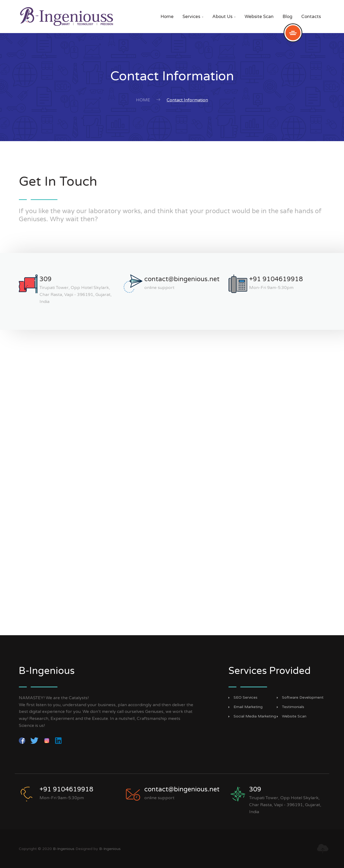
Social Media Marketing (255, 716)
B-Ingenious (64, 849)
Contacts (311, 17)
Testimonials (293, 707)
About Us (224, 17)
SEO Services (246, 698)
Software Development (303, 698)
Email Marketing (248, 707)
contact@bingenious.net (182, 279)
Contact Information (187, 100)
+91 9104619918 (276, 279)
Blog (287, 17)
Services (193, 17)
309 (46, 279)
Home (167, 17)
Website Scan (259, 17)
